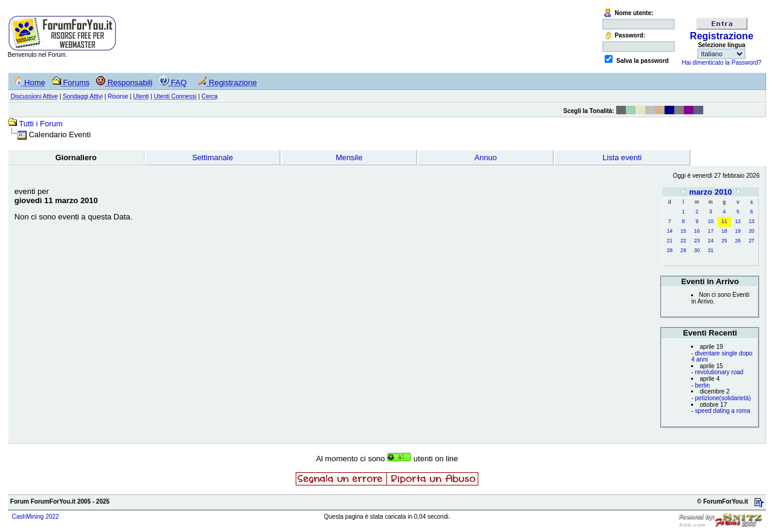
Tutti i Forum (41, 124)
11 (724, 221)
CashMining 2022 (36, 517)
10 (710, 221)
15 (683, 231)
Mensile (349, 157)
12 (738, 221)
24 (710, 241)
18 (724, 231)
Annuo (486, 157)
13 (751, 221)
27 (751, 241)
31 (710, 250)
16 (697, 231)
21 (670, 241)
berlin (702, 385)
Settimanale (213, 157)
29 (683, 250)
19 (738, 231)
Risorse (118, 96)
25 (724, 241)
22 (683, 241)
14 (670, 231)
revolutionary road (719, 372)
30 (697, 250)
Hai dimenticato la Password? (721, 63)
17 (710, 231)
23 (697, 241)
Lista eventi (622, 157)
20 (751, 231)
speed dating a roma (722, 411)
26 (738, 241)
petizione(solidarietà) (723, 398)
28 (670, 250)
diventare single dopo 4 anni (722, 357)
